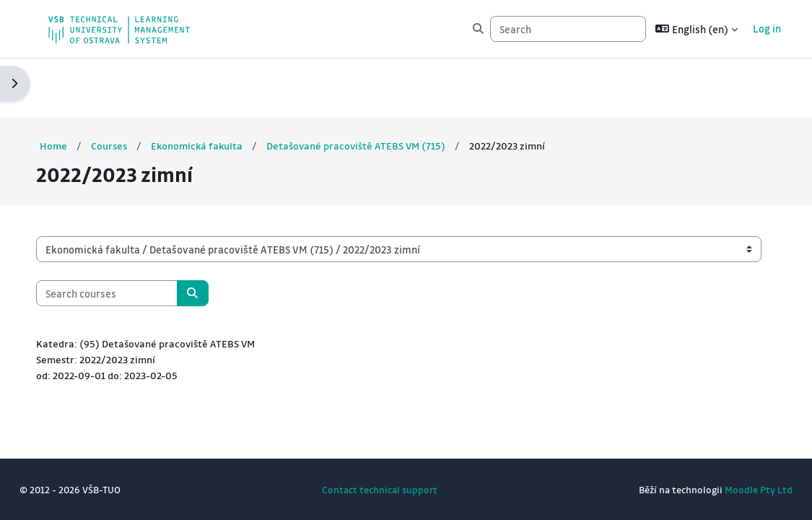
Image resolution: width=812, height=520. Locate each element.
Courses (137, 86)
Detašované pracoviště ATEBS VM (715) (390, 86)
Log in (752, 29)
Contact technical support (380, 489)
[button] (681, 29)
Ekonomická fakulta (227, 86)
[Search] (553, 29)
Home (80, 86)
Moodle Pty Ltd (732, 489)
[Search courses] (134, 234)
